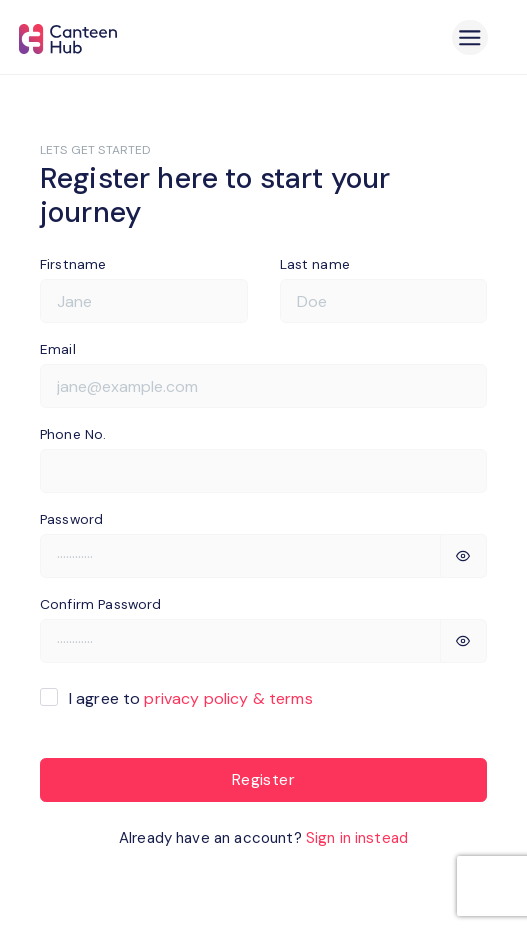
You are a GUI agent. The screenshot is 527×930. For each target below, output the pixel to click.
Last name (315, 264)
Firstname (73, 264)
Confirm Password (101, 604)
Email (58, 349)
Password (71, 519)
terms (291, 698)
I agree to (191, 698)
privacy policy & (204, 698)
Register (263, 779)
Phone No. (73, 434)
